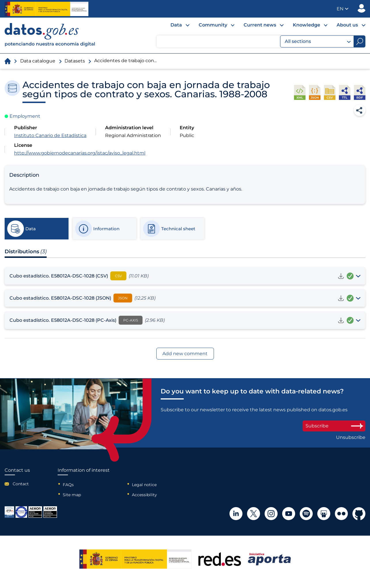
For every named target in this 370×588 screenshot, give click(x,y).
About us (347, 25)
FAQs (68, 485)
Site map (72, 495)
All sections (318, 41)
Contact (21, 484)
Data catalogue (38, 61)
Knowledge (307, 25)
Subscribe (334, 426)
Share (360, 110)
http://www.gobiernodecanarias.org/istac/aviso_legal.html (80, 153)
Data (176, 25)
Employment (25, 116)
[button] (343, 9)
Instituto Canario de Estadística (50, 135)
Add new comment (185, 354)
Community (213, 25)
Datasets (75, 61)
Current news (260, 25)
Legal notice (144, 485)
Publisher (362, 8)
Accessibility (144, 495)
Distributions (26, 252)
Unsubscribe (351, 437)
